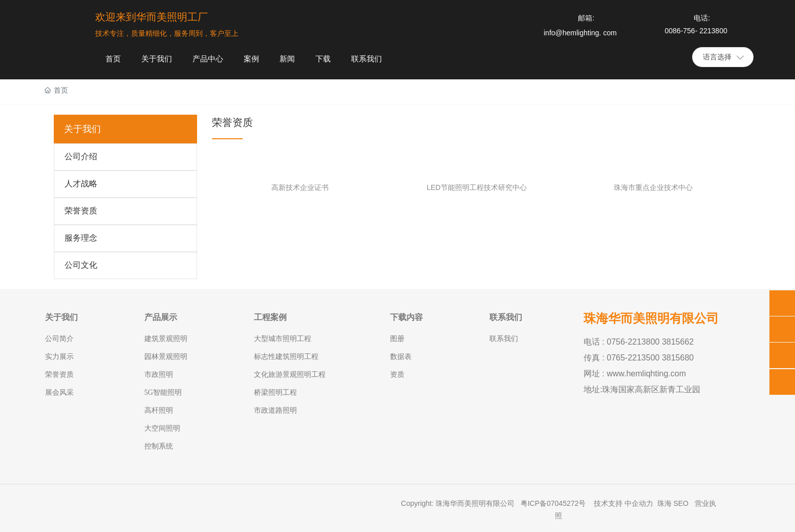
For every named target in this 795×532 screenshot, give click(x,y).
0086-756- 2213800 (696, 31)
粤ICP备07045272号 (554, 503)
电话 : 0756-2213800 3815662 (639, 342)
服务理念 (81, 238)
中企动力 (639, 503)
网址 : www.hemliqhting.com (635, 374)
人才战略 (81, 184)
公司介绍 (81, 156)
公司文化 (81, 265)
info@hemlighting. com (580, 33)
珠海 (664, 503)
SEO (681, 503)
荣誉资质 (81, 211)
